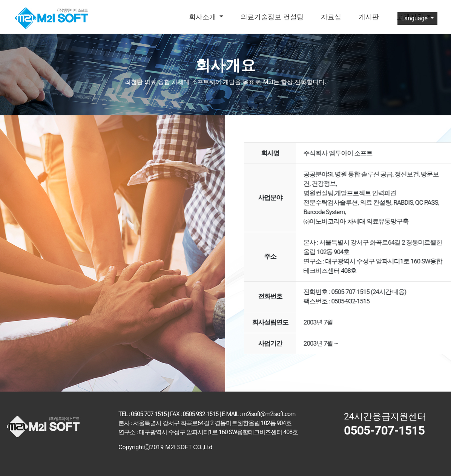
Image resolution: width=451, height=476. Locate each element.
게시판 (369, 17)
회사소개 (203, 17)
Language (415, 18)
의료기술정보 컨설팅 (272, 17)
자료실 (331, 17)
